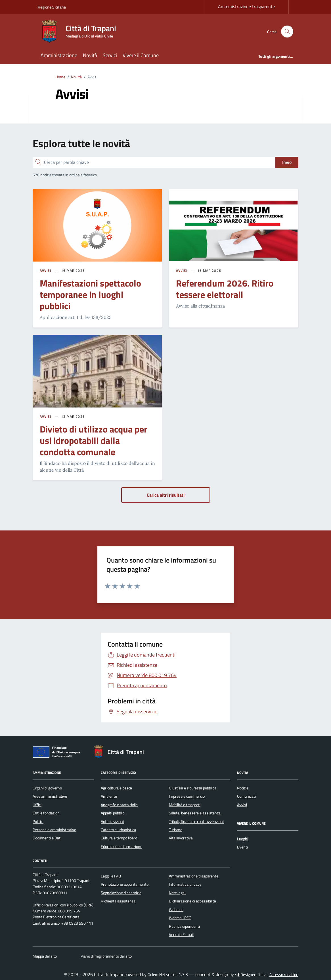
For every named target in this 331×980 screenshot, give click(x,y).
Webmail (176, 910)
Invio (287, 162)
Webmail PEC (180, 918)
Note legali (178, 893)
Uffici (37, 805)
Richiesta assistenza (118, 901)
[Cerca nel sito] (287, 32)
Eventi (242, 847)
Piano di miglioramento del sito (106, 956)
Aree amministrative (50, 796)
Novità (90, 55)
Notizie (243, 788)
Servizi (110, 55)
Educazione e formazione (121, 847)
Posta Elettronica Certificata (56, 917)
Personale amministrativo (54, 830)
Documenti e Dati (47, 838)
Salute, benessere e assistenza (195, 813)
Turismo (176, 830)
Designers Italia (251, 975)
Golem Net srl (159, 975)
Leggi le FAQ (111, 876)
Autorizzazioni (112, 822)
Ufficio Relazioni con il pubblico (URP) (63, 905)
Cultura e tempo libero (119, 838)
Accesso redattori (284, 975)
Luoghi (243, 839)
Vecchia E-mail (181, 935)
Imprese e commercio (187, 796)
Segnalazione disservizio (121, 893)
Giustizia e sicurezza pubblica (193, 788)
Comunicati (246, 796)
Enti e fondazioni (47, 813)
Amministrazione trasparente (246, 7)
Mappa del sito (45, 956)
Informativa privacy (185, 884)
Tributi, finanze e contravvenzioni (196, 822)
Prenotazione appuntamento (125, 884)
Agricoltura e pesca (116, 788)
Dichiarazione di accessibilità (192, 901)
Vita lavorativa (181, 838)
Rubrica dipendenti (184, 926)
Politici (38, 822)
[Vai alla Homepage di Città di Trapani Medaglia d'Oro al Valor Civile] (80, 32)
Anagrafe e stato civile (119, 805)
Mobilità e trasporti (185, 805)
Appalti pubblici (113, 813)
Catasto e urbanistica (118, 830)
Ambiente (109, 796)
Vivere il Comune (141, 55)
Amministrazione (59, 55)
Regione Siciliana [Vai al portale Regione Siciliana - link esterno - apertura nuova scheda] (52, 7)
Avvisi (242, 805)
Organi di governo (47, 788)
